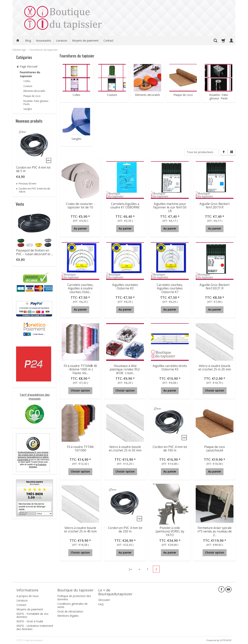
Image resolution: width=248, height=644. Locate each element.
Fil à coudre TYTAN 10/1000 (80, 449)
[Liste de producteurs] (201, 152)
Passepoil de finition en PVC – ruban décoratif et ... (34, 252)
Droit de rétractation (70, 611)
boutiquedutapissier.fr (33, 456)
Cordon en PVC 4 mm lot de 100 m (170, 449)
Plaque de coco (183, 95)
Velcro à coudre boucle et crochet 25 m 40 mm (80, 530)
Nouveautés (43, 41)
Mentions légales (68, 616)
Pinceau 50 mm (27, 183)
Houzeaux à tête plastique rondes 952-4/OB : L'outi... (125, 369)
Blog (28, 41)
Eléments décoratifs (148, 95)
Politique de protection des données (74, 598)
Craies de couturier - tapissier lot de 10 (80, 206)
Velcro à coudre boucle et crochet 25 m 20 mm (215, 368)
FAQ (101, 604)
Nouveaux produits (29, 121)
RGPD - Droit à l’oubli (30, 621)
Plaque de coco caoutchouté (215, 449)
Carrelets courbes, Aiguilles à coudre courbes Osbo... (80, 288)
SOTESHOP (226, 640)
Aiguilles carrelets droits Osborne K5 (170, 368)
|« (130, 569)
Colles (76, 95)
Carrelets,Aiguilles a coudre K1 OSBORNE (125, 206)
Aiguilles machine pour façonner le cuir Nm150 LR (170, 207)
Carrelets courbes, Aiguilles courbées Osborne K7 (170, 288)
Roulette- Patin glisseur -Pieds (219, 97)
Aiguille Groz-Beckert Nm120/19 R (215, 206)
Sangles (76, 139)
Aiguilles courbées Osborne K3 (125, 287)
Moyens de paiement (85, 41)
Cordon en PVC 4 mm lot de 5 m (33, 169)
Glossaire (104, 600)
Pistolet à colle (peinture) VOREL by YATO (170, 531)
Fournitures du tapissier (30, 74)
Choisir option (80, 390)
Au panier (80, 228)
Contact (108, 41)
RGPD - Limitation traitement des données (35, 627)
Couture (112, 95)
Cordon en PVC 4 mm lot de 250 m (125, 530)
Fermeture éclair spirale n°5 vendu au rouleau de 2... (215, 531)
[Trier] (224, 152)
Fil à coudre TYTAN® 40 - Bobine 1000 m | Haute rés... (80, 369)
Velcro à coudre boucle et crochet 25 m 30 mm (125, 449)
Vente (20, 204)
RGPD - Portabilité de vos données (32, 615)
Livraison (62, 41)
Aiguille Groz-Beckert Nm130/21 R (215, 287)
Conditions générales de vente (72, 605)
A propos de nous (28, 596)
